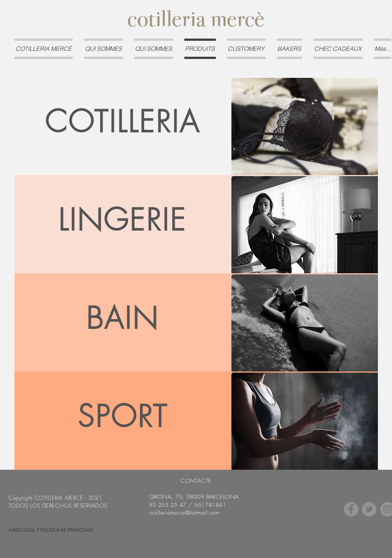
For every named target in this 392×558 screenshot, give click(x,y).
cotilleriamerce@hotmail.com (185, 513)
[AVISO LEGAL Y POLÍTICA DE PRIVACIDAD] (51, 530)
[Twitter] (369, 509)
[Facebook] (351, 509)
